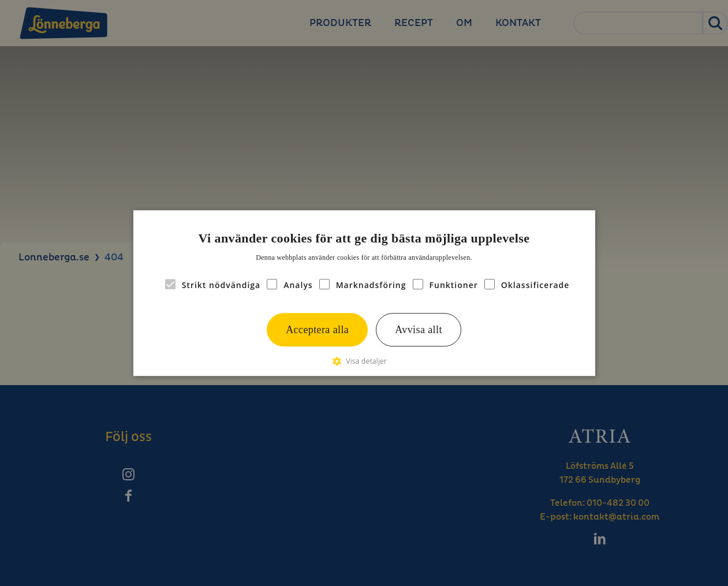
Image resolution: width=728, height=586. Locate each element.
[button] (364, 361)
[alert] (364, 293)
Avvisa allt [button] (419, 330)
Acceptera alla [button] (317, 330)
